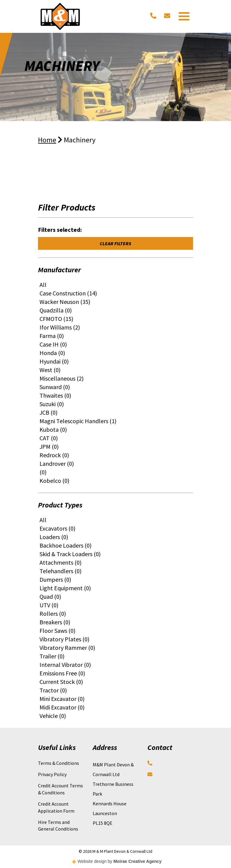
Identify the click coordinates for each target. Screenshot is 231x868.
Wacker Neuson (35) (65, 302)
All (43, 285)
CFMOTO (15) (56, 319)
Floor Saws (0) (57, 631)
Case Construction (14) (68, 293)
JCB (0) (48, 412)
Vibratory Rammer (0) (67, 648)
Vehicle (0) (53, 716)
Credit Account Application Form (56, 807)
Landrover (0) (57, 464)
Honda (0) (52, 353)
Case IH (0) (53, 344)
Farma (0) (52, 336)
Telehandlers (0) (60, 571)
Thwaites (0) (55, 395)
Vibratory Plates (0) (64, 639)
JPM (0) (49, 446)
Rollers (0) (53, 614)
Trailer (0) (52, 656)
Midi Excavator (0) (62, 707)
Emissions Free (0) (62, 673)
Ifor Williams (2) (60, 327)
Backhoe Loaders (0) (66, 545)
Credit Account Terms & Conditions (60, 789)
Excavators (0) (57, 528)
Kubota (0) (53, 429)
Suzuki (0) (52, 404)
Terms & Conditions (59, 763)
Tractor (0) (53, 690)
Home (47, 140)
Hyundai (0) (54, 361)
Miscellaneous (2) (62, 378)
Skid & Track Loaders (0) (70, 554)
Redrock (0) (54, 455)
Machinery (80, 140)
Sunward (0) (55, 387)
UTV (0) (49, 605)
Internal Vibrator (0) (65, 665)
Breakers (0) (55, 622)
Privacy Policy (52, 774)
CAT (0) (49, 438)
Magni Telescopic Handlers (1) (78, 421)
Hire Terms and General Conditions (58, 825)
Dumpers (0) (55, 579)
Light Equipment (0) (65, 588)
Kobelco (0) (54, 481)
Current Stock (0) (61, 682)
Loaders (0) (54, 537)
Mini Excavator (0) (62, 699)
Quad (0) (50, 596)
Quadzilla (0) (56, 310)
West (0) (50, 370)
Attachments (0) (60, 562)
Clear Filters (115, 243)
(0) (43, 472)
